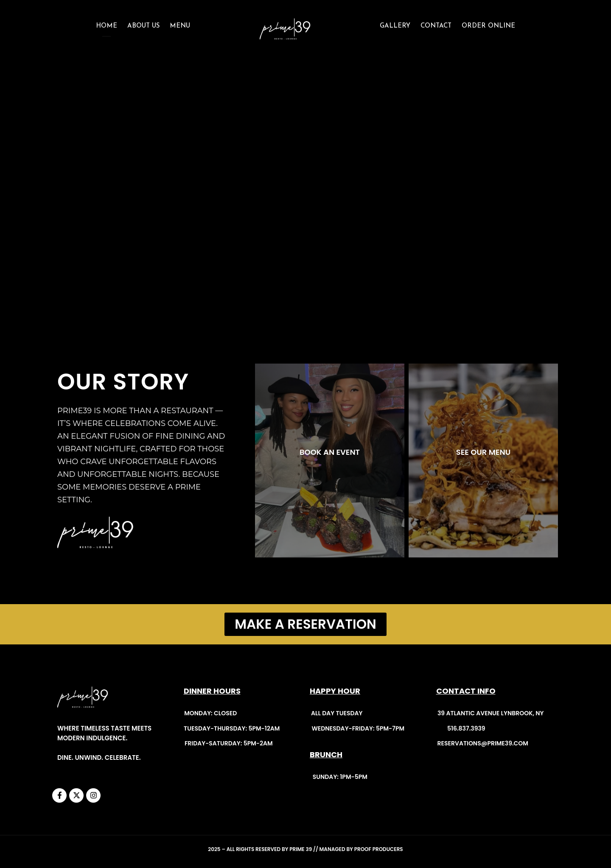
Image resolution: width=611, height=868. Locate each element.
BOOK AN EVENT (330, 452)
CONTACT (436, 26)
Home (107, 26)
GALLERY (395, 26)
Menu (180, 26)
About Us (143, 26)
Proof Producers (379, 849)
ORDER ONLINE (488, 26)
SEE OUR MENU (483, 452)
